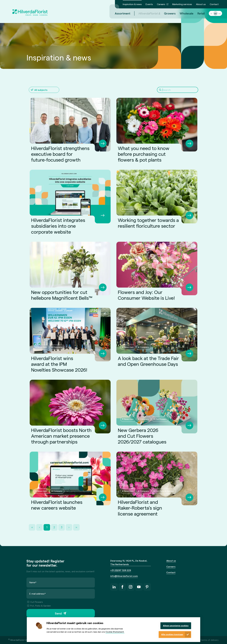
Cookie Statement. (115, 632)
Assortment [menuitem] (119, 13)
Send (58, 613)
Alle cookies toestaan (172, 634)
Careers (161, 4)
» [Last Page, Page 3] (76, 527)
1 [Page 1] (47, 527)
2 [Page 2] (54, 527)
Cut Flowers (35, 602)
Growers (166, 13)
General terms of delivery (206, 640)
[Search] (178, 90)
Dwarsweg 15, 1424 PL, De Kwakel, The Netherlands (129, 562)
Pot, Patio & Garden (39, 606)
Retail (198, 13)
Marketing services (182, 4)
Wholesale (183, 13)
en (212, 13)
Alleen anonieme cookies (176, 626)
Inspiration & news (132, 4)
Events (149, 4)
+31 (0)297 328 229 (121, 570)
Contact (214, 4)
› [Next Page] (69, 527)
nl (208, 13)
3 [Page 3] (62, 527)
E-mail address (38, 594)
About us (201, 4)
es (216, 13)
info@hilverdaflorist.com (124, 576)
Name (33, 582)
